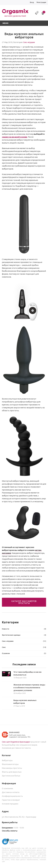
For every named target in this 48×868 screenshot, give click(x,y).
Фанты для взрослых (12, 772)
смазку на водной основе (15, 137)
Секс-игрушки (29, 42)
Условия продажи (10, 804)
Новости (24, 629)
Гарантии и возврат (11, 800)
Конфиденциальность (12, 796)
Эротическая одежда (24, 635)
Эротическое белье (11, 776)
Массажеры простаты (12, 768)
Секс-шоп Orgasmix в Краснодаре (16, 742)
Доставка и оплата (11, 792)
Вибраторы (7, 760)
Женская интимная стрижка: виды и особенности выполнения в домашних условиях (29, 688)
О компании (7, 788)
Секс (24, 647)
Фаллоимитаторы (10, 764)
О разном (24, 653)
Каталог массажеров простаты (24, 602)
